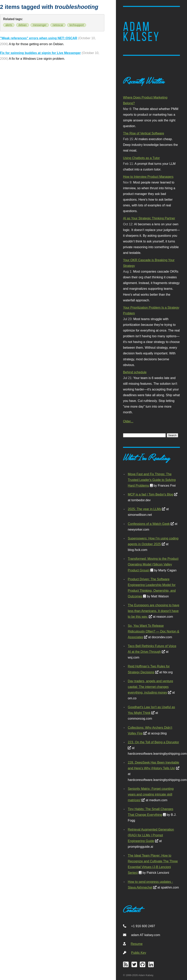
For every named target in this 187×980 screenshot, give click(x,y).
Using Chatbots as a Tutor (141, 158)
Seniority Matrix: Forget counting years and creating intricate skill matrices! (151, 794)
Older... (128, 421)
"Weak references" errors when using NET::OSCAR (39, 38)
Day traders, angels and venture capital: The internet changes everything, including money (150, 687)
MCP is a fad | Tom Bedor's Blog (150, 494)
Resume (137, 944)
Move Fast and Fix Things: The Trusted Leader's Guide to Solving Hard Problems (152, 480)
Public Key (139, 953)
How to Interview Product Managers (148, 177)
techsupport (77, 25)
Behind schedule (135, 372)
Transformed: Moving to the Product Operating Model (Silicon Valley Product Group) (153, 564)
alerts (9, 25)
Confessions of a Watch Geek (149, 524)
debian (22, 25)
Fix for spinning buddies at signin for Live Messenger (40, 53)
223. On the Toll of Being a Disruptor (153, 742)
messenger (40, 25)
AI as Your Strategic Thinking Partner (149, 218)
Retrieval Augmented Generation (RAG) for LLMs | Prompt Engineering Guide (151, 835)
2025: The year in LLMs (144, 509)
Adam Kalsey (142, 32)
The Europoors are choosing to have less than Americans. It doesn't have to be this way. (153, 611)
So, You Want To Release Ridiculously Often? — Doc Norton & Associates (153, 631)
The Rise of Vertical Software (143, 133)
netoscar (58, 25)
